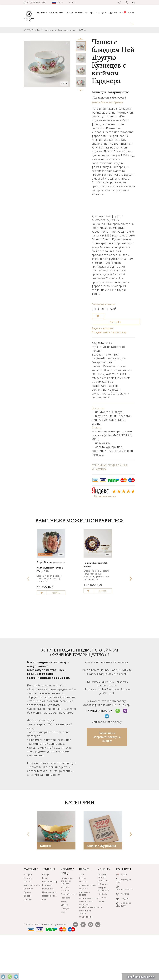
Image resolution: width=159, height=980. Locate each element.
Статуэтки (103, 12)
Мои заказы (104, 921)
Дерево (28, 936)
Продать (102, 941)
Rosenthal (66, 938)
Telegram (123, 939)
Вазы (45, 918)
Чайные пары (81, 12)
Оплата (97, 427)
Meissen (65, 927)
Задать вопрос (103, 328)
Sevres (64, 945)
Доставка (98, 408)
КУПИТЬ (116, 322)
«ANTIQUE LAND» (32, 30)
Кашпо (46, 886)
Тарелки (93, 12)
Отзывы (83, 922)
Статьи (131, 12)
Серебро (28, 929)
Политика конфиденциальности (88, 946)
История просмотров (104, 929)
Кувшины (47, 925)
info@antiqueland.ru (125, 928)
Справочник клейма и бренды (67, 921)
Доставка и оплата (85, 934)
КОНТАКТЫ (124, 909)
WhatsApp (123, 934)
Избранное (104, 924)
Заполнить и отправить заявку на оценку (107, 777)
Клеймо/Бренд (56, 12)
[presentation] (28, 597)
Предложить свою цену (109, 332)
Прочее (28, 940)
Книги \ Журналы (101, 886)
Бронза (28, 933)
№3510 (82, 30)
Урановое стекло (32, 925)
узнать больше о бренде (107, 102)
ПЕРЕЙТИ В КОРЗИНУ (140, 977)
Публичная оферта (85, 952)
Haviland (65, 931)
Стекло (27, 922)
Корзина (102, 938)
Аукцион (84, 929)
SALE (123, 12)
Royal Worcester (69, 934)
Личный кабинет (102, 916)
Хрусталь (113, 12)
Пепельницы (49, 933)
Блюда (46, 915)
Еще (44, 940)
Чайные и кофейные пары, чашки (60, 30)
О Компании (86, 957)
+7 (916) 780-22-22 (99, 751)
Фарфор (69, 12)
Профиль (102, 934)
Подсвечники (49, 936)
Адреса (121, 915)
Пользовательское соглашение (88, 940)
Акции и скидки (87, 925)
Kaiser (64, 942)
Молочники (48, 929)
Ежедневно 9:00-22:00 (123, 945)
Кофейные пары (51, 922)
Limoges (65, 949)
